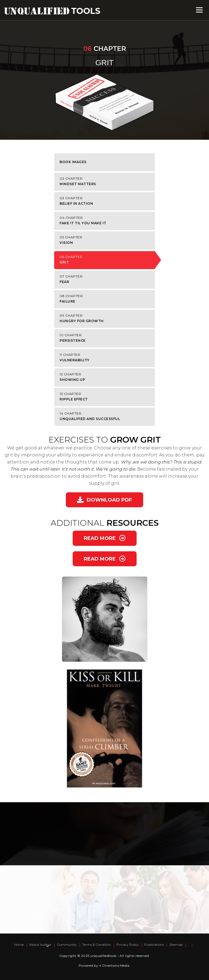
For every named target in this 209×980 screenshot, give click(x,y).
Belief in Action (106, 201)
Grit (106, 259)
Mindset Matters (106, 181)
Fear (106, 279)
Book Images (73, 162)
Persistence (106, 338)
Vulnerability (106, 357)
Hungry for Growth (106, 318)
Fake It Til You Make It (106, 220)
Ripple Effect (106, 396)
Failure (106, 299)
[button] (104, 500)
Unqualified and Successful (106, 416)
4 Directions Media (114, 965)
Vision (106, 240)
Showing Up (106, 377)
